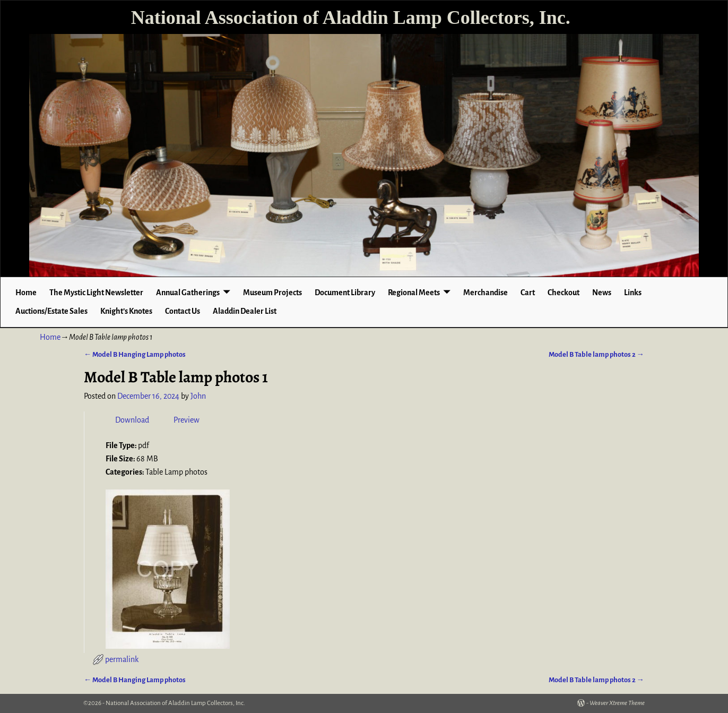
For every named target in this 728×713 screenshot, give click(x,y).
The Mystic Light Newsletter (96, 293)
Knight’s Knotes (126, 311)
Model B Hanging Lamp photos (135, 354)
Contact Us (183, 311)
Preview (187, 420)
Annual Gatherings (188, 293)
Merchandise (486, 293)
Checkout (564, 293)
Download (132, 420)
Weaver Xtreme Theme (617, 703)
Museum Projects (272, 293)
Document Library (345, 293)
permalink (122, 659)
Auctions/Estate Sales (51, 311)
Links (633, 293)
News (602, 293)
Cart (528, 293)
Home (26, 293)
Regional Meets (414, 293)
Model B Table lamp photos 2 (596, 354)
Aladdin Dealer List (245, 311)
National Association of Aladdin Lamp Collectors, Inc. (351, 18)
